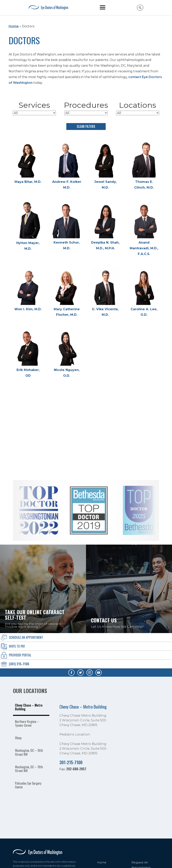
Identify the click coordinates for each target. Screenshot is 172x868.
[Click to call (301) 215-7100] (86, 664)
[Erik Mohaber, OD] (28, 354)
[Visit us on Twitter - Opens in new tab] (80, 673)
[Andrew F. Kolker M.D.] (67, 166)
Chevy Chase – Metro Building (83, 707)
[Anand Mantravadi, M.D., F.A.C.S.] (144, 229)
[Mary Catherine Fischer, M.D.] (67, 293)
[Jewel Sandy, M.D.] (105, 166)
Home (14, 26)
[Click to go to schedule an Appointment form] (86, 637)
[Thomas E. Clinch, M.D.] (144, 166)
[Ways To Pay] (86, 646)
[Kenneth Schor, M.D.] (67, 227)
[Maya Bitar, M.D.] (28, 163)
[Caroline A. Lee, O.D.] (144, 293)
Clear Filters (86, 126)
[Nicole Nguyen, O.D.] (67, 354)
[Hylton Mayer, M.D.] (28, 227)
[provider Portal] (86, 655)
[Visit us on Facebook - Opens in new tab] (71, 673)
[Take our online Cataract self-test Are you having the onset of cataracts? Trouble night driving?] (43, 589)
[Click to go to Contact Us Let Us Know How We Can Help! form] (129, 589)
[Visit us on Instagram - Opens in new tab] (90, 673)
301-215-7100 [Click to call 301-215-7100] (71, 762)
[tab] (31, 708)
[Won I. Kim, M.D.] (28, 290)
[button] (103, 8)
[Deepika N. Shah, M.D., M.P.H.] (105, 227)
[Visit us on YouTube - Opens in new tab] (99, 673)
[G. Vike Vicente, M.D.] (105, 293)
